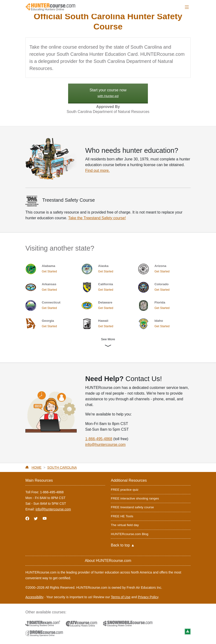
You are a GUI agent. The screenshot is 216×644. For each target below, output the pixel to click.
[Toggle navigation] (187, 7)
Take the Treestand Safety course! (97, 218)
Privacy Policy (148, 597)
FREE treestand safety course (132, 507)
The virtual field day (125, 525)
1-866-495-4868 (99, 439)
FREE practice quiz (125, 490)
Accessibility (34, 597)
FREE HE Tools (122, 516)
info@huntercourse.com (105, 445)
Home (37, 467)
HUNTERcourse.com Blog (130, 534)
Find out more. (97, 170)
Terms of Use (121, 597)
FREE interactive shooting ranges (135, 498)
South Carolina (62, 467)
